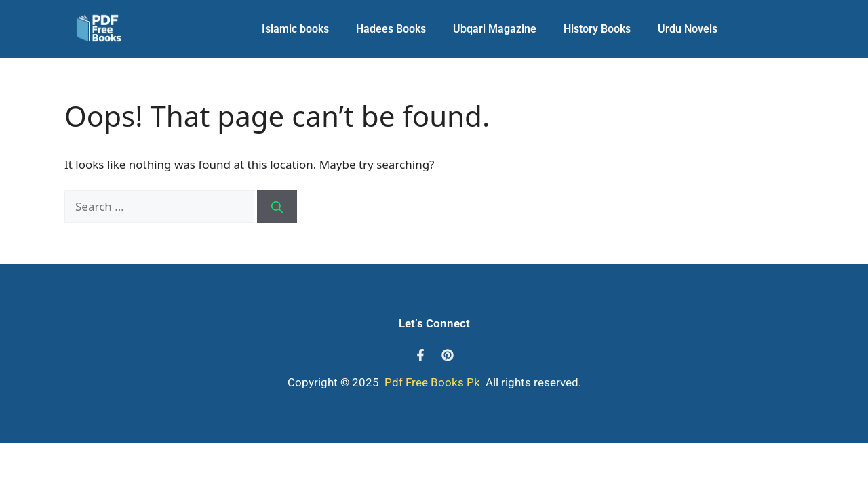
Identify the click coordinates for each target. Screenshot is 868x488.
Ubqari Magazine (495, 29)
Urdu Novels (688, 29)
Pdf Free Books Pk (431, 382)
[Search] (277, 207)
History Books (597, 29)
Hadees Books (391, 29)
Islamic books (295, 29)
